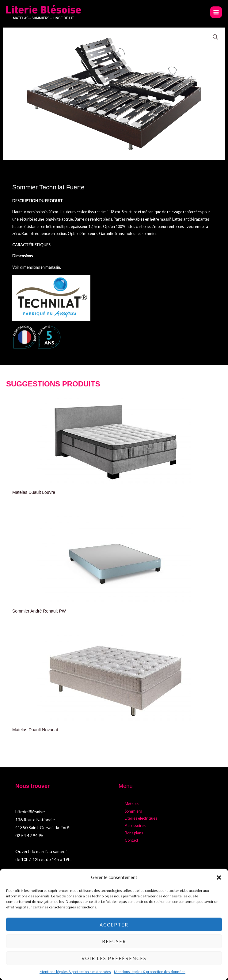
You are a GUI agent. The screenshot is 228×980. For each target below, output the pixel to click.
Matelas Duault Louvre (34, 492)
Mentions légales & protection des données (75, 972)
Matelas (132, 804)
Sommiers (133, 811)
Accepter (114, 925)
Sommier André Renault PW (39, 611)
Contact (131, 840)
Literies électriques (141, 818)
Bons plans (134, 833)
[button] (219, 878)
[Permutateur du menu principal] (216, 12)
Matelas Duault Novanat (35, 730)
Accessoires (135, 825)
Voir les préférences (114, 958)
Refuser (114, 941)
